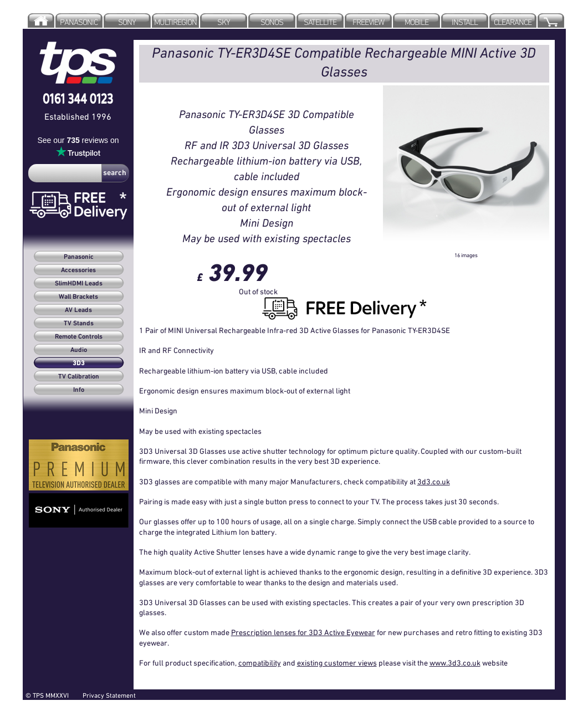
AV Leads (78, 310)
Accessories (78, 270)
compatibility (260, 663)
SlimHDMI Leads (79, 284)
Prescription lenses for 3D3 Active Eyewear (303, 632)
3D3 (79, 364)
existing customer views (337, 663)
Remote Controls (79, 337)
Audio (79, 350)
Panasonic (79, 257)
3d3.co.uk (434, 482)
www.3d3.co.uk (455, 663)
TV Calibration (79, 377)
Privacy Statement (109, 695)
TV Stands (79, 324)
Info (79, 390)
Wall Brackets (78, 297)
